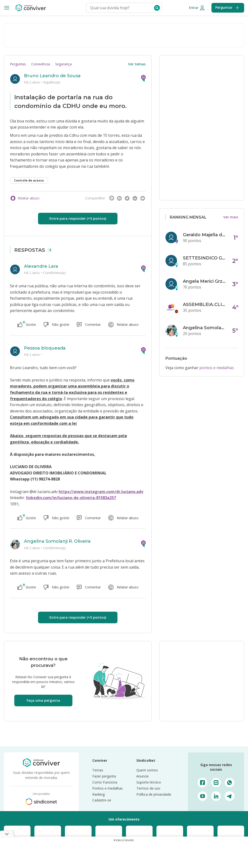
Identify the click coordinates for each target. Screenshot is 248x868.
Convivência (41, 64)
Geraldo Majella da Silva (205, 235)
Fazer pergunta (104, 776)
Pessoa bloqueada (45, 348)
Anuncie (143, 776)
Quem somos (147, 770)
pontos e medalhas (217, 368)
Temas (98, 770)
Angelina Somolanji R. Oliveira (57, 541)
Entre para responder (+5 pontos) (78, 218)
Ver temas (137, 64)
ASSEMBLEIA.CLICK (205, 305)
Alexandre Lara (41, 266)
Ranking (98, 794)
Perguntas (18, 64)
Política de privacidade (154, 794)
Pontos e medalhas (108, 788)
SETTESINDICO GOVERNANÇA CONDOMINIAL (205, 258)
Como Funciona (105, 782)
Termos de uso (148, 788)
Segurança (63, 64)
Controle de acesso (29, 180)
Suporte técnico (149, 782)
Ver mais (231, 217)
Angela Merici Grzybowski (205, 281)
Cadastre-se (102, 800)
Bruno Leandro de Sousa (52, 76)
